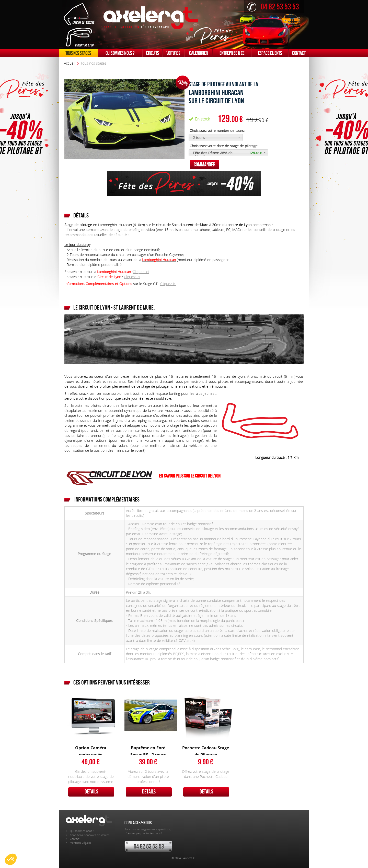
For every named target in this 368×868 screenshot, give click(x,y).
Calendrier (198, 53)
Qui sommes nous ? (120, 53)
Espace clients (270, 53)
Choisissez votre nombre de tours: (217, 131)
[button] (216, 137)
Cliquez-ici (141, 272)
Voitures (173, 53)
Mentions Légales (80, 843)
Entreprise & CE (232, 53)
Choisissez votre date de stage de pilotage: (223, 146)
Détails (91, 791)
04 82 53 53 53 (280, 6)
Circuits (152, 53)
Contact (299, 53)
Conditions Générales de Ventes (90, 835)
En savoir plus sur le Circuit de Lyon (190, 476)
